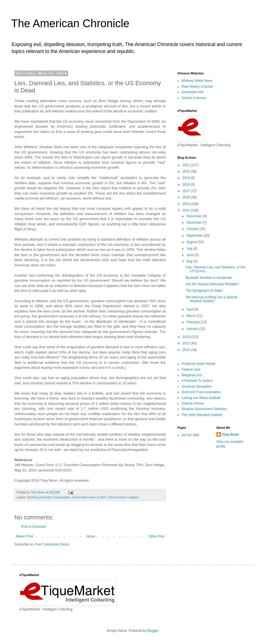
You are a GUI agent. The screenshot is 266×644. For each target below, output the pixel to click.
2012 (187, 343)
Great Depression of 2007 (89, 497)
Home (91, 536)
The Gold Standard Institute (202, 415)
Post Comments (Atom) (52, 544)
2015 (187, 204)
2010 (187, 350)
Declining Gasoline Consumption (49, 497)
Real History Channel (197, 87)
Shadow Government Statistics (204, 409)
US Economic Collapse (123, 497)
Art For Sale (190, 435)
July (190, 249)
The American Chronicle (70, 23)
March (192, 316)
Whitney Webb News (197, 81)
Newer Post (24, 536)
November (195, 223)
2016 (187, 197)
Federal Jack (191, 370)
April (190, 309)
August (192, 242)
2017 (187, 191)
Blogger (153, 631)
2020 (187, 171)
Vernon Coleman (194, 98)
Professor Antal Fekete (198, 364)
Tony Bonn (231, 435)
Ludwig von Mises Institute (201, 398)
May (190, 261)
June (190, 255)
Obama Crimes (193, 403)
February (194, 322)
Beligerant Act (192, 375)
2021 (187, 165)
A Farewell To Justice (197, 381)
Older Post (156, 536)
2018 (187, 185)
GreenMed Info (193, 92)
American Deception (196, 387)
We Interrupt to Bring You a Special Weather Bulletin (212, 299)
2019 (187, 178)
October (193, 229)
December (195, 216)
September (195, 236)
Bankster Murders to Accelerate (209, 278)
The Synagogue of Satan (204, 291)
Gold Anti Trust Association (201, 392)
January (193, 329)
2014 (187, 210)
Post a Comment (34, 527)
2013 (187, 337)
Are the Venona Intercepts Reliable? (212, 284)
